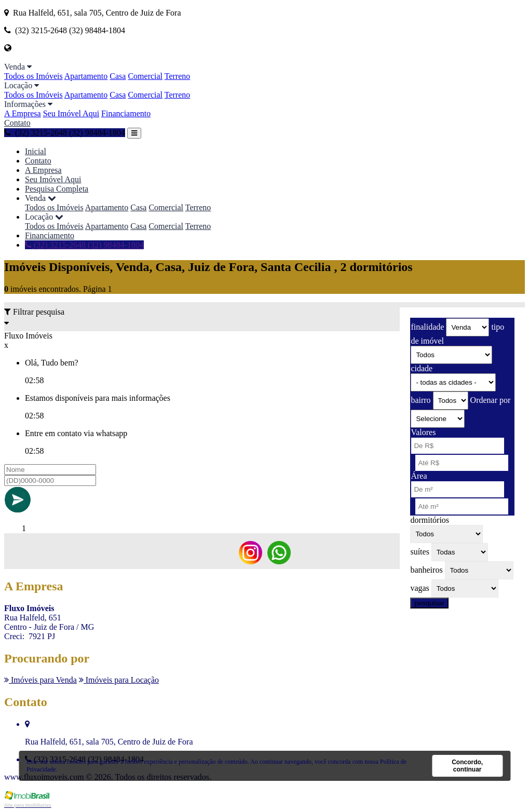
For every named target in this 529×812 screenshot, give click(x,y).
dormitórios (430, 520)
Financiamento (126, 113)
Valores (423, 432)
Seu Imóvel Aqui (71, 113)
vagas (419, 588)
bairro (421, 400)
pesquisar (429, 603)
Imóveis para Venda (40, 680)
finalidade (427, 327)
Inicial (36, 151)
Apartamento (86, 76)
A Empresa (23, 113)
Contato (17, 123)
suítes (419, 552)
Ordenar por (491, 400)
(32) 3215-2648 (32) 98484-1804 (65, 133)
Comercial (145, 76)
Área (419, 476)
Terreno (178, 76)
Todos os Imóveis (33, 76)
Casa (118, 76)
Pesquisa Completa (57, 189)
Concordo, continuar (467, 766)
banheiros (426, 570)
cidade (422, 368)
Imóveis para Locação (119, 680)
